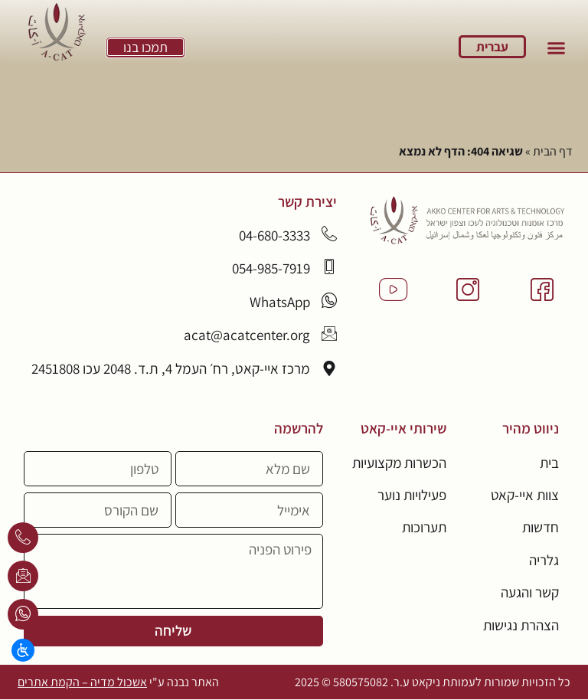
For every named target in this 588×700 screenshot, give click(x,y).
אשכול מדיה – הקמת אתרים (82, 682)
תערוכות (423, 528)
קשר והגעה (530, 593)
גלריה (544, 560)
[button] (556, 48)
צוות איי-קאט (524, 495)
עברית (492, 47)
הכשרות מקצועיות (398, 463)
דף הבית (553, 151)
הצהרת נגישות (520, 625)
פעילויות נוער (412, 495)
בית (549, 463)
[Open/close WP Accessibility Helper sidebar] (23, 650)
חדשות (540, 528)
